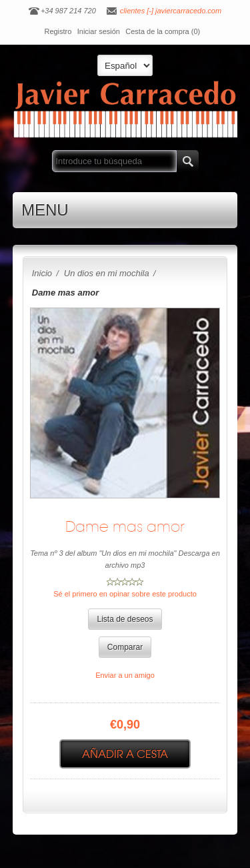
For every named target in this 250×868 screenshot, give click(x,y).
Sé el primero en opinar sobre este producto (125, 594)
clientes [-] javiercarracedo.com (171, 11)
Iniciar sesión (99, 31)
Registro (58, 31)
